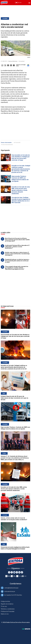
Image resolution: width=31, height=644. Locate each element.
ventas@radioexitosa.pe (11, 588)
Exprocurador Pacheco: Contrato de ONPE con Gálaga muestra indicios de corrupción (20, 179)
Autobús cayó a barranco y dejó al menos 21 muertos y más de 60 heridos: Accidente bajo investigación (17, 254)
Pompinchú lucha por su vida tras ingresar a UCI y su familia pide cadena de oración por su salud (17, 261)
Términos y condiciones (8, 609)
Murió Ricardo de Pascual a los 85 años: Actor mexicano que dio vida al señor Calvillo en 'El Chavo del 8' (17, 240)
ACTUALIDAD (17, 143)
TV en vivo (4, 606)
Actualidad (5, 18)
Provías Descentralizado (7, 145)
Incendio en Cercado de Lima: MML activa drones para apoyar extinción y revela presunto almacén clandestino (21, 190)
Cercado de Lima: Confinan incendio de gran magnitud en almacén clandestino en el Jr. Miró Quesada (21, 200)
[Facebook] (9, 572)
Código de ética (5, 601)
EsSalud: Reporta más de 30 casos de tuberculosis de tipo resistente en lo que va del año (14, 398)
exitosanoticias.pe (10, 591)
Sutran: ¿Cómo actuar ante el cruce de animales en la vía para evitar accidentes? (14, 519)
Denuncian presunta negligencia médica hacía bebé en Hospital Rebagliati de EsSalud (15, 548)
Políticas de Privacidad (8, 611)
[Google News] (19, 572)
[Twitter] (12, 572)
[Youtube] (14, 572)
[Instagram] (17, 572)
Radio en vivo (5, 614)
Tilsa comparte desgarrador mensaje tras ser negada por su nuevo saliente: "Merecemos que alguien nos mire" (17, 268)
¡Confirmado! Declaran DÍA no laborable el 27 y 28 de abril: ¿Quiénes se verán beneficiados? (17, 247)
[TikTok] (22, 572)
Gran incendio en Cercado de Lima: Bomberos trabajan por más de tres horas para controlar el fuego (21, 158)
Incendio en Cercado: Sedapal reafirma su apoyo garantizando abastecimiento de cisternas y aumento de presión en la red (21, 169)
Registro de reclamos (7, 604)
